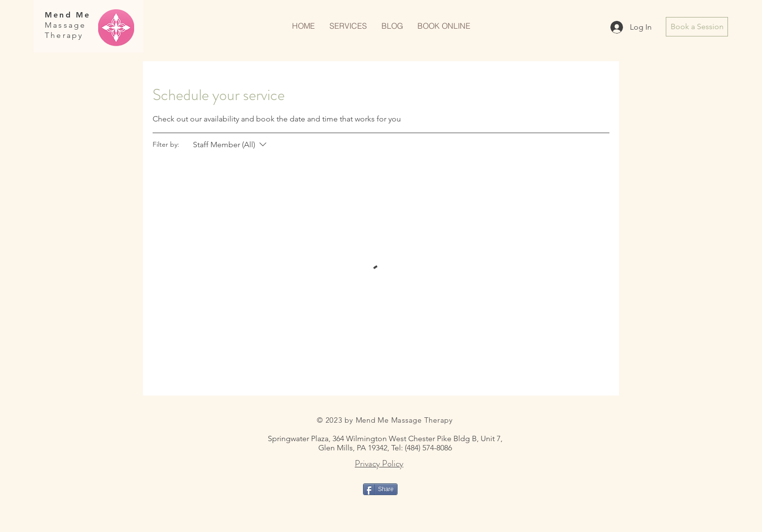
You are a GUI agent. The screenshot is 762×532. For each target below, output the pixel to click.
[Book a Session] (697, 27)
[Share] (380, 489)
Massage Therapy (65, 30)
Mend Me (68, 15)
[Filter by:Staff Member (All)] (231, 145)
